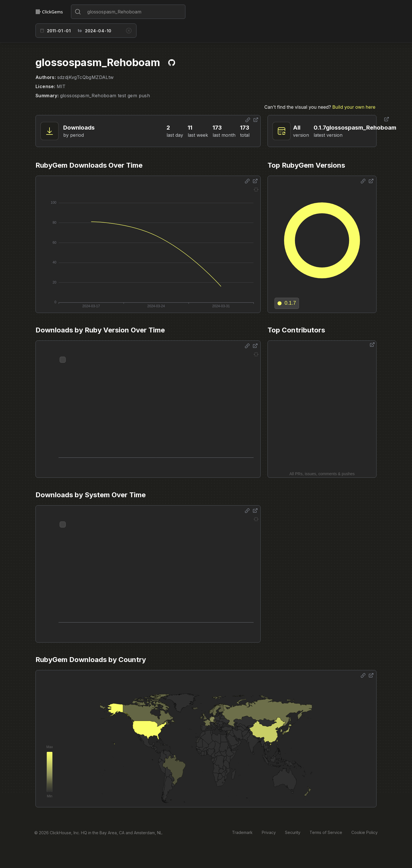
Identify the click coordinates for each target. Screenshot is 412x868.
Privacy (269, 832)
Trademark (242, 832)
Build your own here (354, 107)
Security (293, 832)
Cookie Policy (365, 832)
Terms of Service (326, 832)
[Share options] (248, 120)
